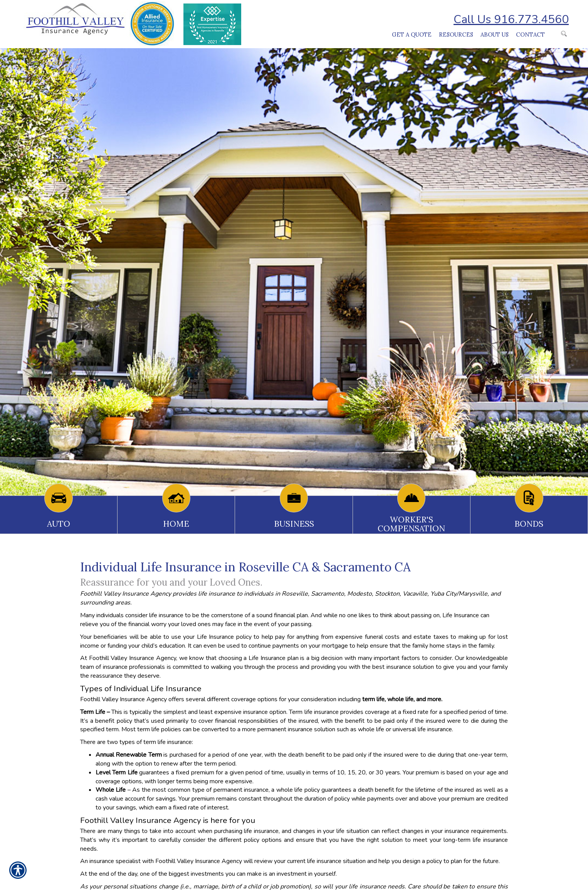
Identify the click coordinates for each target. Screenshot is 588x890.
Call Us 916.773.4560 (511, 19)
